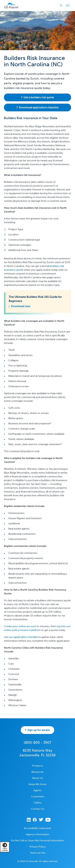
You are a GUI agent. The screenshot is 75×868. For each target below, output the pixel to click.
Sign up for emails (39, 730)
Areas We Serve (37, 784)
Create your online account (20, 626)
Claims (38, 803)
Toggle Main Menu (67, 6)
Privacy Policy (38, 847)
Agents (37, 790)
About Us (37, 778)
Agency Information (38, 834)
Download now (21, 306)
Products (38, 766)
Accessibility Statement (37, 828)
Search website (60, 5)
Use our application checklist (21, 637)
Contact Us (38, 809)
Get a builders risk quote (39, 97)
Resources (37, 772)
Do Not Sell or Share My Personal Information (37, 840)
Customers (38, 796)
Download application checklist (39, 107)
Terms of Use (38, 853)
